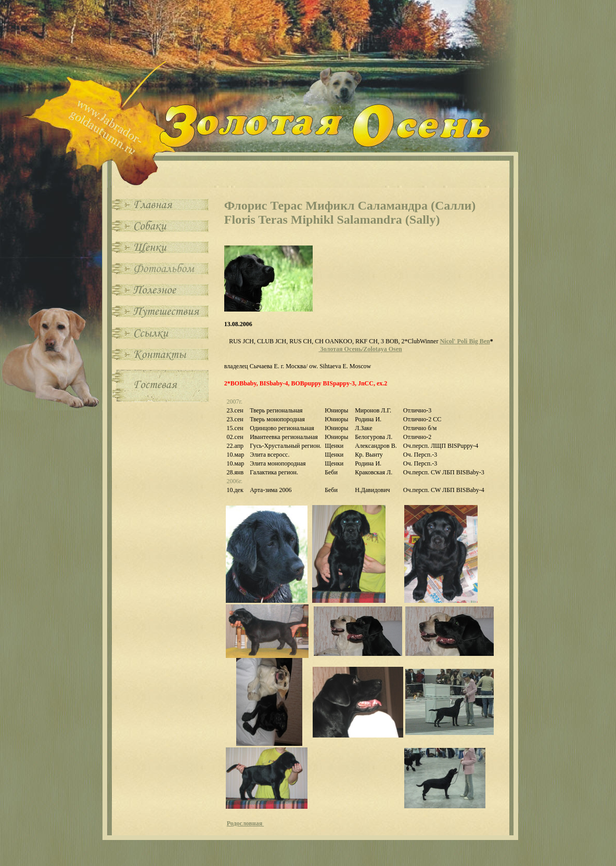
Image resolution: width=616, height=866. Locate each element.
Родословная (245, 823)
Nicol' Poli (465, 341)
